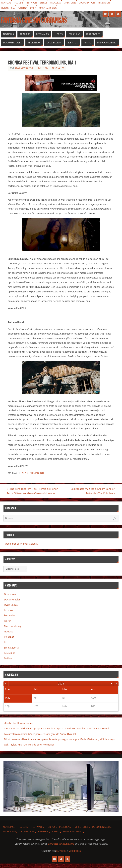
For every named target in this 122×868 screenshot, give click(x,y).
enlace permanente (33, 473)
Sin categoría (11, 652)
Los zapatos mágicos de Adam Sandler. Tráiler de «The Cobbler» (92, 491)
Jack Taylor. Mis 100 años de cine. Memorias (29, 749)
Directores (75, 3)
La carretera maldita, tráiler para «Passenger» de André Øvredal (40, 738)
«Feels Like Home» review (19, 728)
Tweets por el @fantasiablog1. (21, 548)
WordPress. (75, 856)
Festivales (34, 3)
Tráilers (20, 3)
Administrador (24, 68)
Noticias (7, 3)
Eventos (24, 8)
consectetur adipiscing (61, 848)
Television (112, 3)
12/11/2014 (42, 68)
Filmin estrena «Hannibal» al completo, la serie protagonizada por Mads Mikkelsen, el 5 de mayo (59, 744)
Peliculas (59, 3)
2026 (61, 688)
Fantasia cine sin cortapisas (34, 20)
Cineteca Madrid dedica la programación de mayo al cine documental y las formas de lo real (56, 733)
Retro (36, 8)
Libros (47, 3)
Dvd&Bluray (9, 8)
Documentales (94, 3)
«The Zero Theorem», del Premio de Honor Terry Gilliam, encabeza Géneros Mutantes (30, 493)
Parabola (61, 856)
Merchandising (52, 8)
